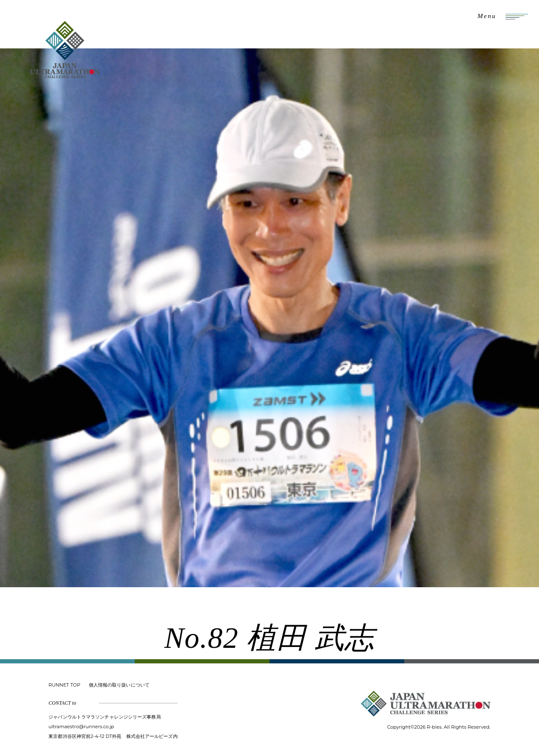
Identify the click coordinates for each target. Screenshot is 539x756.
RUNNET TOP (64, 685)
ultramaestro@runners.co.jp (81, 727)
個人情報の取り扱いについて (119, 685)
